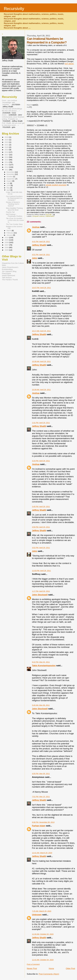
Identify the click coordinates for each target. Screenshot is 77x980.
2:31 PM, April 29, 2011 (41, 423)
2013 (7, 165)
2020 (7, 147)
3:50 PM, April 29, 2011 (41, 527)
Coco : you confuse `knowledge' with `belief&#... (10, 102)
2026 (7, 137)
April (8, 190)
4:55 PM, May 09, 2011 (41, 774)
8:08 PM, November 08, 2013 (43, 822)
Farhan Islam (39, 826)
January (10, 235)
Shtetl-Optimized (9, 275)
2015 (7, 160)
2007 (7, 245)
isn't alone (69, 64)
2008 (7, 242)
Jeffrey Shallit (39, 245)
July (8, 183)
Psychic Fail (10, 212)
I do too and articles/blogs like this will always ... (12, 110)
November (11, 174)
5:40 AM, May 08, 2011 (41, 705)
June (9, 185)
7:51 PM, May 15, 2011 (41, 797)
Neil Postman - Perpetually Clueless (14, 215)
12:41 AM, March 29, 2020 (42, 853)
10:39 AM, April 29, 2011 (41, 390)
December (11, 172)
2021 (7, 145)
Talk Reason (7, 278)
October (10, 177)
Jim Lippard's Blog (9, 271)
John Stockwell (40, 595)
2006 (7, 247)
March (9, 231)
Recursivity (14, 9)
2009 (7, 240)
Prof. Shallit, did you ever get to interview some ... (13, 124)
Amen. (4, 115)
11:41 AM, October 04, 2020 (43, 960)
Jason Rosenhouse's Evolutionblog (10, 268)
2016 (7, 157)
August (9, 181)
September (11, 179)
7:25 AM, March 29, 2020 (42, 911)
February (10, 233)
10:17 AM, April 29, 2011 (41, 331)
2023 (7, 142)
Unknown (37, 915)
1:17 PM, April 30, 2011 (41, 591)
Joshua (36, 227)
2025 (7, 140)
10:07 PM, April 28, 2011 (41, 288)
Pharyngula (6, 273)
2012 (7, 167)
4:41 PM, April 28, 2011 (41, 241)
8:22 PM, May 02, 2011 (41, 662)
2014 (7, 162)
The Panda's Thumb (10, 280)
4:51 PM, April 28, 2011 (41, 255)
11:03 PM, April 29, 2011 (41, 571)
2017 (7, 155)
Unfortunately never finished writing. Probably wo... (13, 118)
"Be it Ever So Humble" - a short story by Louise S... (15, 220)
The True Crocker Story (14, 224)
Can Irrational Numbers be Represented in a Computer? (14, 198)
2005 (7, 250)
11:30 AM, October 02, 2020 (43, 934)
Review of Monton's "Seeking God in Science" (13, 204)
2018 (7, 152)
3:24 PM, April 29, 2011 (41, 461)
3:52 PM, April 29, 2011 (41, 548)
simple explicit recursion (56, 185)
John (35, 258)
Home (51, 969)
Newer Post (32, 969)
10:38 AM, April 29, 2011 (41, 361)
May (8, 188)
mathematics (50, 216)
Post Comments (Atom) (49, 974)
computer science (38, 216)
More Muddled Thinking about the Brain (14, 209)
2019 (7, 150)
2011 (7, 170)
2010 (7, 237)
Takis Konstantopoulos (44, 666)
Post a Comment (33, 964)
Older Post (70, 969)
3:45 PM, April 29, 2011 (41, 506)
